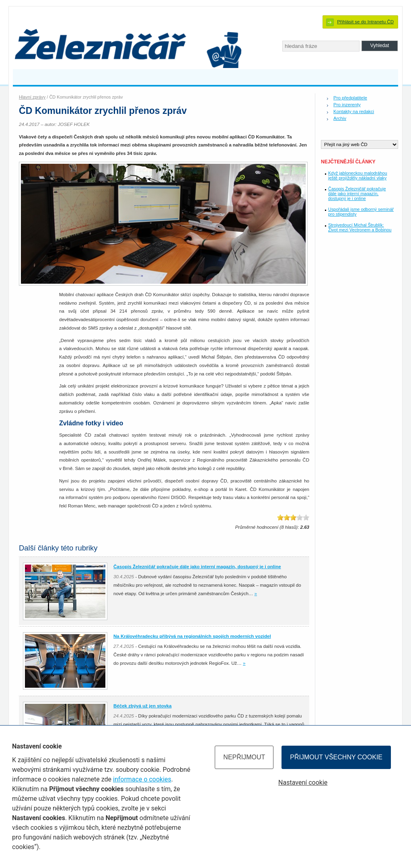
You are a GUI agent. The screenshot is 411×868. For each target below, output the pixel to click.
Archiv (340, 118)
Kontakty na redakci (354, 111)
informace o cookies (142, 779)
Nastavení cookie (303, 782)
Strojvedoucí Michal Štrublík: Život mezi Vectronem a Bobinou (360, 227)
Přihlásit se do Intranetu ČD (365, 22)
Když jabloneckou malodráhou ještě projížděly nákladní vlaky (358, 175)
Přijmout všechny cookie (336, 757)
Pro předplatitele (350, 98)
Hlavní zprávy (32, 97)
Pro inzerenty (347, 105)
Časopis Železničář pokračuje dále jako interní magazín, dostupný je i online (357, 194)
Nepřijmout (244, 757)
